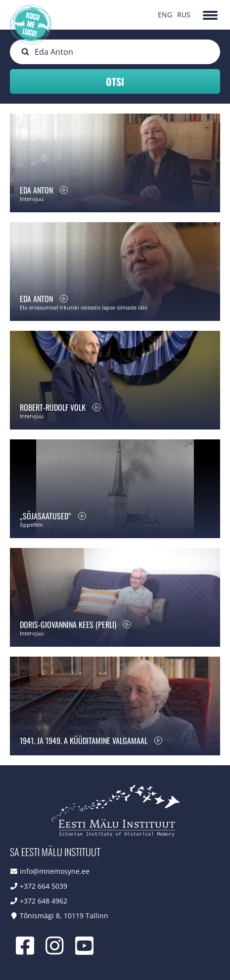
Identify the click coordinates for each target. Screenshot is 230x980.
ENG (165, 15)
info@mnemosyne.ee (55, 871)
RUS (184, 15)
